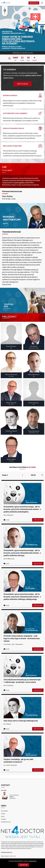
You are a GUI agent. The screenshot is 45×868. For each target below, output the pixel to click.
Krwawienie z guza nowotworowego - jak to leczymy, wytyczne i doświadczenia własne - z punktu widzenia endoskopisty (22, 509)
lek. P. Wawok (7, 724)
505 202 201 (12, 798)
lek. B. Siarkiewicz (8, 515)
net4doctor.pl (12, 856)
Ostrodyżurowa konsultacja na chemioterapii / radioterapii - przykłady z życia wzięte (22, 681)
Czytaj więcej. (32, 861)
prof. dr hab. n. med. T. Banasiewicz (13, 644)
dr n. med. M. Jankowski (10, 765)
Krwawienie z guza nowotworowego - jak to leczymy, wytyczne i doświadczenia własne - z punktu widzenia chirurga (22, 553)
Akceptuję (24, 865)
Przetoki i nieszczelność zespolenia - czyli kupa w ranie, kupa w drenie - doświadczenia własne (22, 638)
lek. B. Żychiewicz (9, 685)
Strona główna (5, 811)
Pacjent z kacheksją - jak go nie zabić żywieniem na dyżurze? (19, 761)
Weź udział (22, 84)
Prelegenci (4, 819)
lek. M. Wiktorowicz (9, 559)
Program (3, 814)
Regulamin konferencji (7, 852)
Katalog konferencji (6, 822)
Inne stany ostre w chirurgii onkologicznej (21, 721)
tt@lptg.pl (12, 797)
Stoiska (3, 816)
